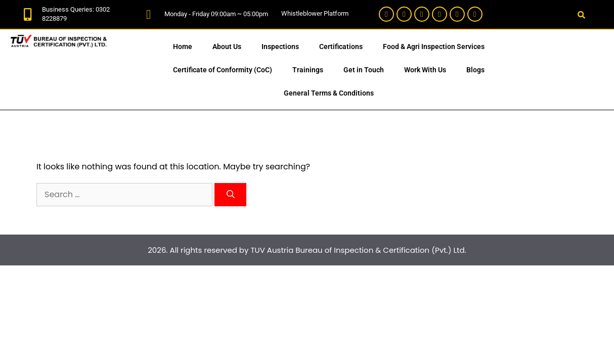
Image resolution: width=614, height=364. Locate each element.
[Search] (230, 195)
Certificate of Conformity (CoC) (223, 70)
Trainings (308, 70)
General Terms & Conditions (329, 93)
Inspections (280, 47)
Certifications (341, 47)
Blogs (475, 70)
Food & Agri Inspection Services (434, 47)
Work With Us (425, 70)
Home (183, 47)
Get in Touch (364, 70)
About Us (227, 47)
